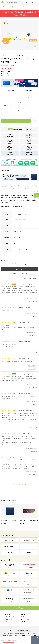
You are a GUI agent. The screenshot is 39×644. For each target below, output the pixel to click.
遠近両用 (29, 553)
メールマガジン (25, 619)
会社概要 (7, 615)
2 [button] (22, 54)
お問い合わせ (9, 619)
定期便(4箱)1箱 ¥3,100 (22, 129)
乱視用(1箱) (10, 154)
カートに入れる (16, 121)
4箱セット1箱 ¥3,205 (10, 142)
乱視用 (10, 553)
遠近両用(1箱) (29, 154)
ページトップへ (19, 609)
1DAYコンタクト (10, 540)
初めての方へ (24, 622)
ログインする (20, 269)
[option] (10, 515)
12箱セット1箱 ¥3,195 (29, 148)
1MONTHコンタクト (10, 546)
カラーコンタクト (29, 546)
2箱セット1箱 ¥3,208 (29, 136)
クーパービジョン (10, 7)
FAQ (6, 622)
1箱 (10, 136)
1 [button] (17, 54)
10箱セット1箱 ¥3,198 (10, 148)
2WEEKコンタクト (29, 540)
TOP (3, 7)
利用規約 (23, 615)
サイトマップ (24, 617)
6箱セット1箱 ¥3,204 (29, 142)
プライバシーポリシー (11, 617)
